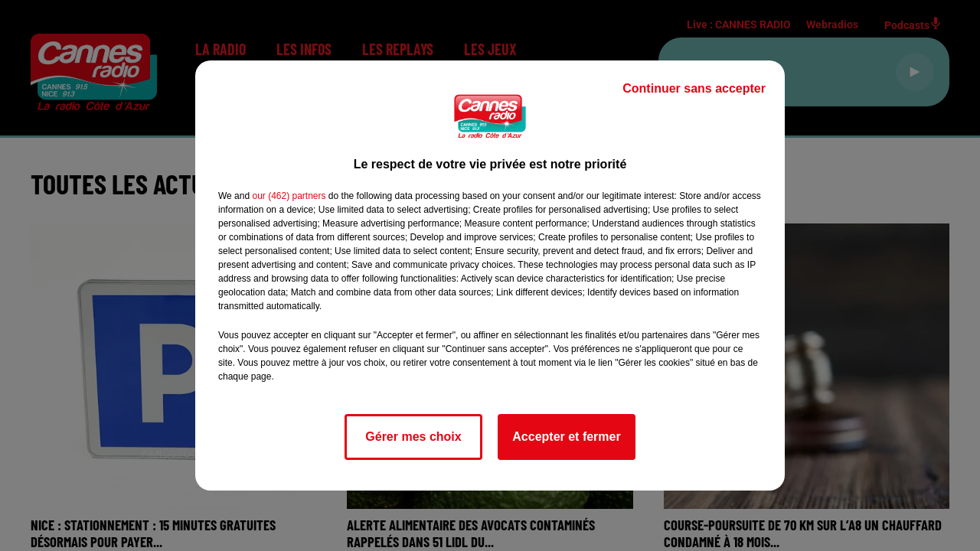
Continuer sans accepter (694, 88)
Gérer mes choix (413, 437)
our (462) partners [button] (289, 196)
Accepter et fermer (566, 437)
